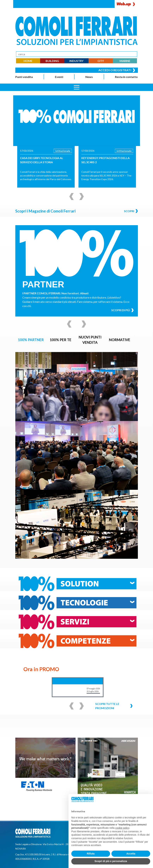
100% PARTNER (31, 340)
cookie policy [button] (122, 828)
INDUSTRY (76, 61)
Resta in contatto (126, 77)
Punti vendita (24, 77)
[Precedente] (72, 197)
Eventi (59, 77)
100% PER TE (60, 340)
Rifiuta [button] (91, 854)
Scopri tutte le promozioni (114, 706)
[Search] (77, 54)
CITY (101, 61)
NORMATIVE (120, 340)
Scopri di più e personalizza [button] (111, 861)
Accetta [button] (131, 854)
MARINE (125, 61)
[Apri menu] (77, 87)
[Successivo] (82, 197)
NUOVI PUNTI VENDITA (90, 340)
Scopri (131, 211)
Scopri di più (122, 310)
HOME (28, 61)
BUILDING (52, 61)
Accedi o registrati (117, 70)
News (89, 77)
